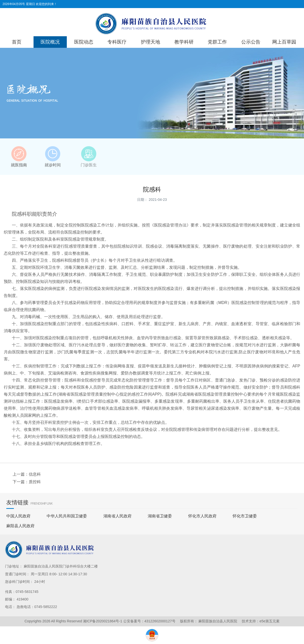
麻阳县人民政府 (20, 526)
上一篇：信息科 (27, 474)
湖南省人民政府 (117, 516)
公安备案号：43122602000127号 (149, 621)
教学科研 (184, 42)
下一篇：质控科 (27, 482)
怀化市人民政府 (202, 516)
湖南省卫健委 (160, 516)
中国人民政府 (18, 516)
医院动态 (84, 42)
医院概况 (50, 42)
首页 (17, 42)
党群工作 (217, 42)
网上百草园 (284, 42)
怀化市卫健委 (245, 516)
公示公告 (251, 42)
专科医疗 (117, 42)
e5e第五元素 (269, 621)
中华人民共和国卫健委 (67, 516)
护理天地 (150, 42)
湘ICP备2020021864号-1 (103, 621)
